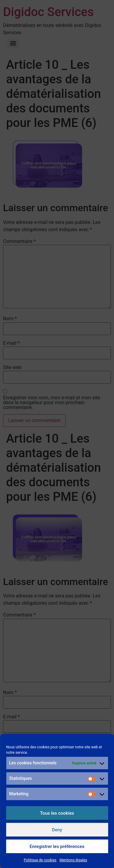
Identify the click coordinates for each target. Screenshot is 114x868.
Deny (57, 830)
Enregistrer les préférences (57, 846)
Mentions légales (73, 860)
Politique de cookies (40, 860)
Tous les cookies (57, 813)
